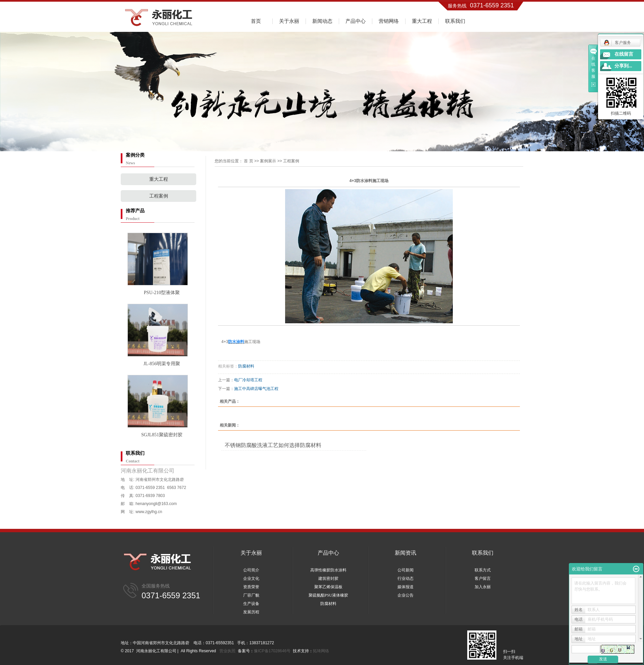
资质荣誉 (251, 587)
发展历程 (251, 612)
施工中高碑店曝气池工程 (256, 389)
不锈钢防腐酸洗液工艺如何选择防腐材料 (273, 445)
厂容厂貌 (251, 595)
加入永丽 (483, 587)
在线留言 (624, 54)
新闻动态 (322, 21)
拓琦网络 (321, 651)
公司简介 (251, 570)
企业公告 (406, 595)
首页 (256, 21)
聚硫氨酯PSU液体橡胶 (328, 595)
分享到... (623, 66)
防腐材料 (246, 366)
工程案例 (159, 196)
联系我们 (455, 21)
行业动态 (406, 578)
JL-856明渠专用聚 (162, 364)
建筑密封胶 (328, 578)
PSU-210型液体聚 (162, 293)
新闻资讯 (406, 553)
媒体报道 (406, 587)
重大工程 (422, 21)
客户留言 (483, 578)
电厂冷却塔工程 (248, 380)
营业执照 (227, 651)
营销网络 (389, 21)
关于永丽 (289, 21)
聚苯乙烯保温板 (328, 587)
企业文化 (251, 578)
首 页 (248, 161)
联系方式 (483, 570)
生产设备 (251, 604)
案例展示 (268, 161)
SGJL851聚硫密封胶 (162, 435)
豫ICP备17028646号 (272, 651)
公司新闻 (406, 570)
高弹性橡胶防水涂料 (328, 570)
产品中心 (356, 21)
